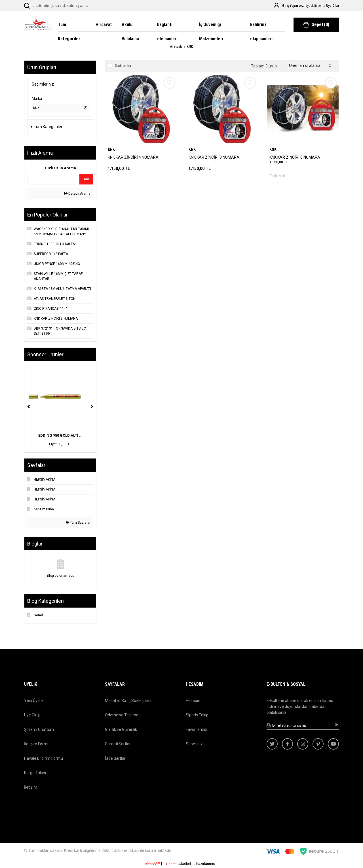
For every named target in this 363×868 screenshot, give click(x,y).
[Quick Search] (51, 179)
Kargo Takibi (35, 773)
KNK (190, 46)
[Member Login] (277, 6)
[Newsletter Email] (303, 725)
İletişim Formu (37, 744)
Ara (86, 179)
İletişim (31, 787)
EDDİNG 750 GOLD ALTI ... (60, 435)
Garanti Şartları (118, 744)
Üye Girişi (32, 715)
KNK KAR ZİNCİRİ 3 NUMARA (214, 157)
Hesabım (194, 701)
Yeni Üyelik (34, 701)
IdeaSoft (152, 864)
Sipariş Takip (197, 715)
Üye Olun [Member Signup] (333, 6)
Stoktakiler (123, 66)
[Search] (65, 6)
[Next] (92, 407)
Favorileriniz (197, 729)
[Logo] (38, 25)
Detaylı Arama (77, 194)
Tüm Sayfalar (78, 523)
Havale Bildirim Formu (44, 758)
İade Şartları (116, 758)
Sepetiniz (194, 744)
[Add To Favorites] (169, 83)
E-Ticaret (170, 864)
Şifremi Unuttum (39, 729)
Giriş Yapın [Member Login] (290, 6)
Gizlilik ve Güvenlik (121, 729)
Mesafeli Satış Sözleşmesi (129, 701)
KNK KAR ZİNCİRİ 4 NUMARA (133, 157)
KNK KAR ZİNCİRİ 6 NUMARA (295, 157)
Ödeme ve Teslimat (122, 715)
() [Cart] (316, 25)
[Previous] (29, 407)
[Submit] (337, 725)
